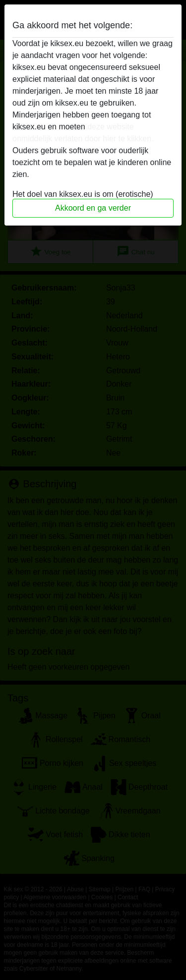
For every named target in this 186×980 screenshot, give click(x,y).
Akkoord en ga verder (93, 208)
